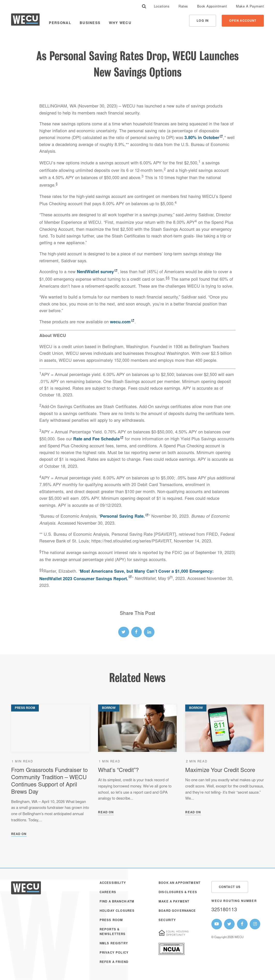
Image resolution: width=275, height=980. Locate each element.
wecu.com (120, 322)
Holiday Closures (117, 911)
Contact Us (230, 887)
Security (167, 920)
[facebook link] (136, 632)
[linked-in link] (149, 632)
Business (90, 23)
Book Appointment (212, 7)
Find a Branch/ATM (117, 902)
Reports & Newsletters (113, 932)
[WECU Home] (25, 21)
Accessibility (113, 883)
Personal (60, 23)
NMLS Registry (114, 944)
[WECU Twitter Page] (229, 924)
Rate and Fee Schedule (96, 439)
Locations (162, 7)
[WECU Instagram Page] (255, 924)
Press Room (111, 920)
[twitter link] (124, 632)
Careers (108, 893)
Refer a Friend (114, 962)
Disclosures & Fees (178, 893)
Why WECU (120, 23)
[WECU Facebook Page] (242, 924)
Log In (203, 21)
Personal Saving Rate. (122, 517)
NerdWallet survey (95, 272)
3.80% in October (202, 138)
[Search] (144, 6)
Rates (183, 7)
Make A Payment (250, 7)
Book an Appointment (180, 883)
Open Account (243, 21)
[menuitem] (162, 6)
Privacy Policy (114, 953)
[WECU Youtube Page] (217, 924)
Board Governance (177, 911)
